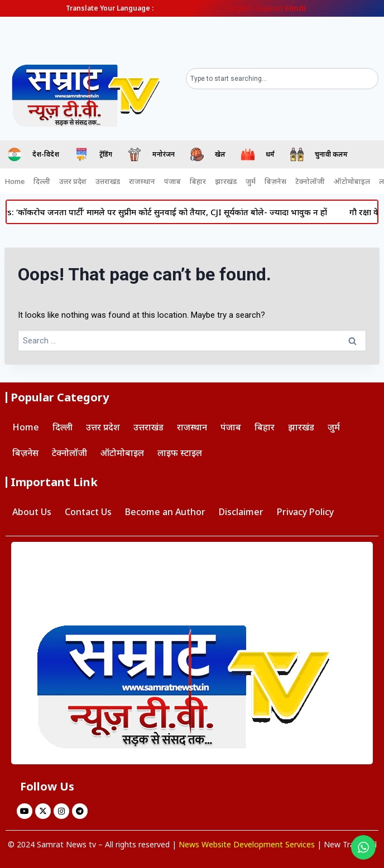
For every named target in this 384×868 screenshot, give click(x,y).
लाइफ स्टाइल (180, 453)
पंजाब (172, 181)
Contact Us (88, 512)
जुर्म (251, 181)
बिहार (198, 181)
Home (15, 181)
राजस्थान (142, 181)
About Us (32, 512)
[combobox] (282, 79)
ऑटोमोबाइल (352, 181)
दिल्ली (42, 181)
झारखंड (226, 181)
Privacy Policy (305, 512)
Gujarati (269, 8)
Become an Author (165, 512)
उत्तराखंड (108, 181)
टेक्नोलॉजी (310, 181)
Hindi (296, 8)
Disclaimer (241, 512)
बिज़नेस (275, 181)
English (240, 8)
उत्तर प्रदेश (73, 181)
